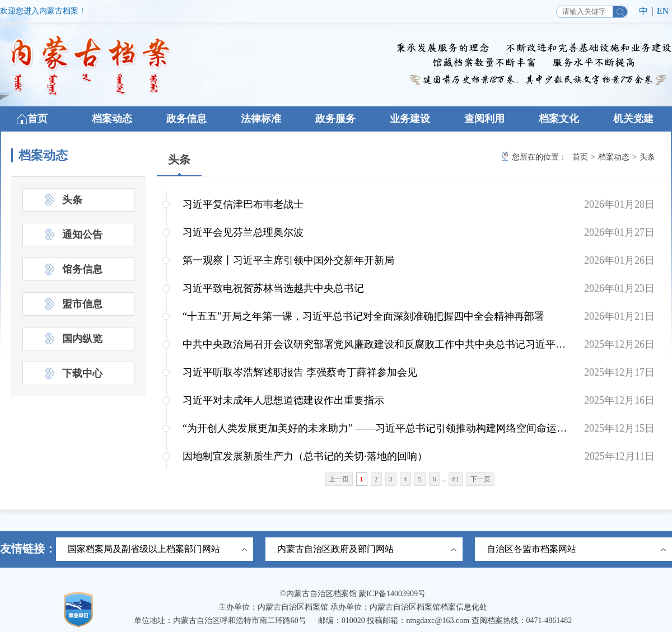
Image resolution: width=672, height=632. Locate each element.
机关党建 (633, 119)
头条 (179, 160)
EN (663, 11)
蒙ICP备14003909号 (392, 594)
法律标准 (261, 119)
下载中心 (82, 373)
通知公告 (82, 235)
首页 (38, 119)
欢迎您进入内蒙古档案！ (43, 11)
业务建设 (410, 119)
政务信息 (186, 119)
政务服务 (335, 119)
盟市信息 (82, 304)
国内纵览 (82, 339)
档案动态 (112, 119)
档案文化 (559, 119)
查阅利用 (484, 119)
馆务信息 (82, 269)
